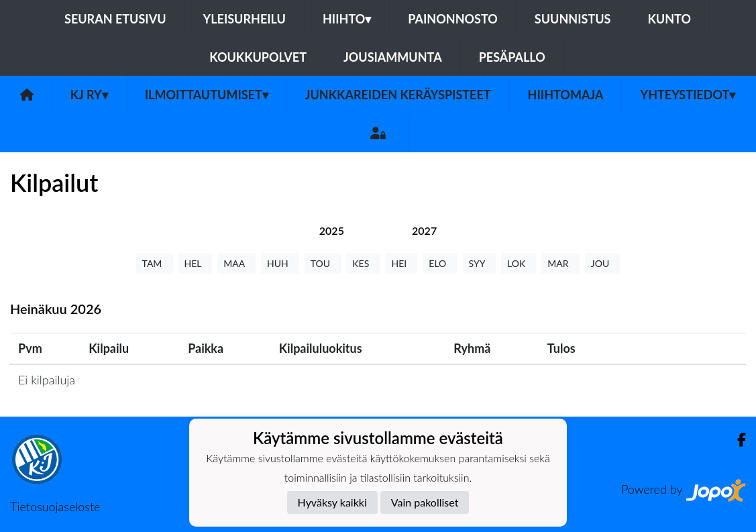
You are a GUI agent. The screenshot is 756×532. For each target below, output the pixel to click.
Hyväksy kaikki (332, 502)
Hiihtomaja (566, 95)
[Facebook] (736, 440)
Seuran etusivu (115, 19)
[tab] (332, 230)
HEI (401, 263)
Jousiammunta (393, 57)
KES (363, 263)
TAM (155, 263)
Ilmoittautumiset (207, 95)
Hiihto (347, 19)
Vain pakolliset (425, 502)
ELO (440, 263)
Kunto (669, 19)
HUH (280, 263)
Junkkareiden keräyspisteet (398, 95)
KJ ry (89, 95)
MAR (560, 263)
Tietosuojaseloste (55, 507)
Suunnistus (573, 19)
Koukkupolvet (258, 57)
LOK (519, 263)
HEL (196, 263)
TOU (323, 263)
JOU (603, 263)
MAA (236, 263)
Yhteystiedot (688, 95)
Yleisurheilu (245, 19)
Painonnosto (453, 19)
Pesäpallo (512, 57)
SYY (479, 263)
